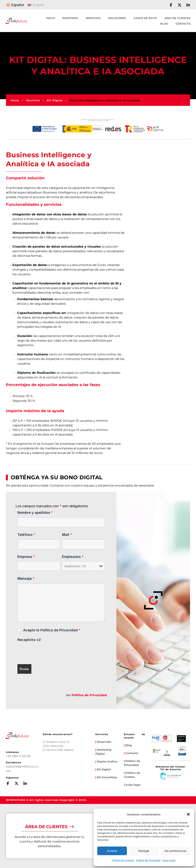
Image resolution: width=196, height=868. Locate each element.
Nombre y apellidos (35, 513)
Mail (67, 535)
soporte (12, 766)
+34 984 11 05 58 (18, 756)
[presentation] (47, 652)
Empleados (73, 557)
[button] (188, 814)
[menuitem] (51, 19)
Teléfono (26, 535)
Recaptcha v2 (29, 640)
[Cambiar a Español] (15, 5)
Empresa (26, 557)
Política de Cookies (123, 860)
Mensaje (26, 579)
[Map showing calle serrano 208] (73, 766)
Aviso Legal (169, 860)
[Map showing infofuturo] (53, 766)
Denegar (144, 851)
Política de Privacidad (148, 860)
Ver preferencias (175, 851)
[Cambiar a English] (36, 5)
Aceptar (112, 851)
